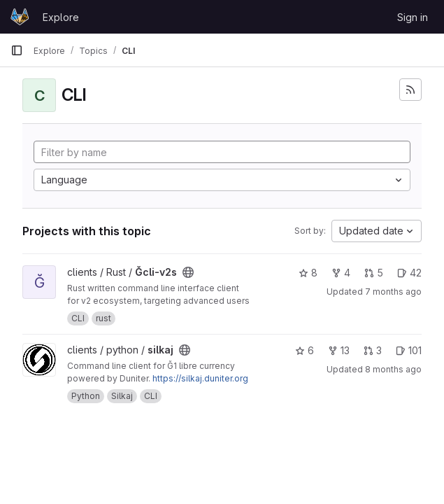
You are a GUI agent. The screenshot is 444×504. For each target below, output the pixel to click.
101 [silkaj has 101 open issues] (409, 350)
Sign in (413, 17)
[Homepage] (20, 17)
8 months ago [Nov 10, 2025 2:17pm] (393, 369)
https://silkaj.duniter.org (200, 378)
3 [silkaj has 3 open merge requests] (373, 350)
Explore (61, 17)
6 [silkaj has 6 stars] (305, 350)
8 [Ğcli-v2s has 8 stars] (308, 273)
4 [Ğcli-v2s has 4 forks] (341, 273)
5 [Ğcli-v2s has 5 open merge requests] (374, 273)
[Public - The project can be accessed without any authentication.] (188, 272)
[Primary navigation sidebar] (17, 50)
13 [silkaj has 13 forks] (339, 350)
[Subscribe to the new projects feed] (410, 90)
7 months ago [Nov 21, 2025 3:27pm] (393, 292)
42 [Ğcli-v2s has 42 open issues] (409, 273)
